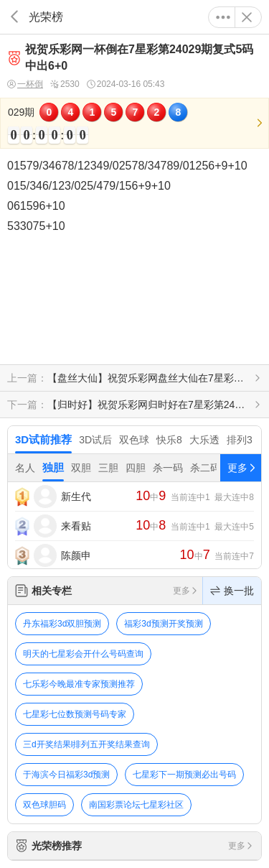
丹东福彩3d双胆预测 (62, 624)
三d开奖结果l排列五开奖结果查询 (86, 744)
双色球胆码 (44, 805)
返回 (14, 17)
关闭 (247, 17)
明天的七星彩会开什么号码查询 (83, 654)
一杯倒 (25, 84)
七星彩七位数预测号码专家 (75, 714)
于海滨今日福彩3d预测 (66, 775)
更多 (223, 17)
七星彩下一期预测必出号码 (184, 775)
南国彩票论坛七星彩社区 (136, 805)
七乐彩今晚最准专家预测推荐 (79, 684)
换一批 (232, 591)
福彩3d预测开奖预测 (163, 624)
